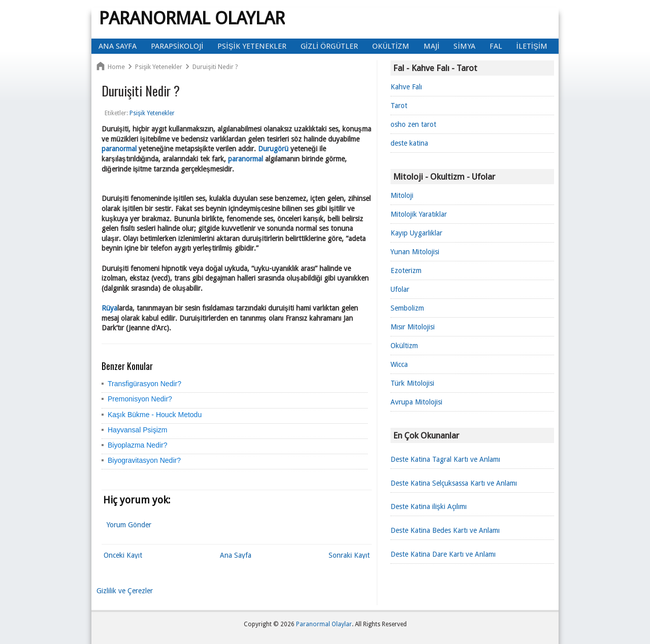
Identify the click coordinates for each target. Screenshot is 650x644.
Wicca (399, 364)
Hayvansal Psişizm (137, 430)
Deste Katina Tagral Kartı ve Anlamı (445, 459)
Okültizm (391, 46)
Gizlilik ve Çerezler (125, 591)
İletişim (532, 46)
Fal (496, 46)
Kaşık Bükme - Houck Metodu (155, 415)
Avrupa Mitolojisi (416, 402)
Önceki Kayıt (123, 555)
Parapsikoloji (177, 46)
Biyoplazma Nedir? (138, 445)
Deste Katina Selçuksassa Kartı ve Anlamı (454, 483)
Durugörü (273, 149)
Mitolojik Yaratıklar (419, 214)
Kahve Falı (406, 87)
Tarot (399, 106)
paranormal (119, 149)
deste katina (409, 143)
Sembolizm (407, 308)
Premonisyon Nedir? (140, 399)
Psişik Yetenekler (252, 46)
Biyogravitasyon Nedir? (144, 460)
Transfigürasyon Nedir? (144, 384)
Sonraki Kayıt (349, 555)
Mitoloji (402, 195)
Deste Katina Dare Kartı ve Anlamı (443, 554)
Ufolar (400, 289)
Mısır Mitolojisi (413, 327)
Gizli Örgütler (329, 46)
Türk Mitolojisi (412, 383)
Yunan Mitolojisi (415, 252)
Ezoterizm (406, 270)
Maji (431, 46)
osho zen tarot (413, 124)
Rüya (109, 308)
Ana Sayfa (118, 46)
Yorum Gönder (129, 525)
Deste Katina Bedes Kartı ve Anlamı (445, 530)
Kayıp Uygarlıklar (416, 233)
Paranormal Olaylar (192, 18)
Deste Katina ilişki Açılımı (429, 506)
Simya (464, 46)
